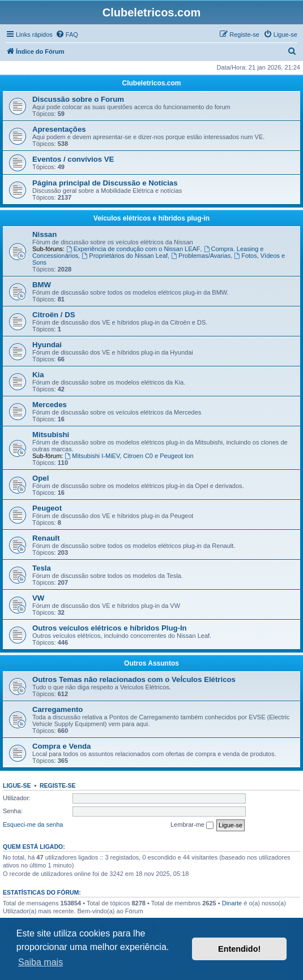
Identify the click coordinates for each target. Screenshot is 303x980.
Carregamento (57, 709)
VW (38, 598)
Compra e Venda (61, 746)
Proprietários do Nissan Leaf (125, 256)
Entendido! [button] (239, 949)
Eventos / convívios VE (73, 159)
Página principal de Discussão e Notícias (105, 183)
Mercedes (50, 405)
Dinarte (232, 903)
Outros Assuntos (151, 663)
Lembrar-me (192, 825)
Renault (46, 538)
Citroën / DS (54, 315)
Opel (40, 478)
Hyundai (47, 345)
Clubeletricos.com (151, 83)
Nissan (44, 234)
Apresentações (59, 129)
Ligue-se (17, 785)
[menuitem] (67, 34)
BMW (42, 285)
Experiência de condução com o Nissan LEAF (133, 249)
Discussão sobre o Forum (78, 99)
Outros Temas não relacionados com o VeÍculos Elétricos (134, 679)
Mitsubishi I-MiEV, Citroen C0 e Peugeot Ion (129, 456)
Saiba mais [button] (40, 962)
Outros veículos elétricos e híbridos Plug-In (110, 628)
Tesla (42, 568)
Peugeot (47, 508)
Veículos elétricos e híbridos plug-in (151, 218)
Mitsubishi (51, 435)
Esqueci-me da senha (33, 824)
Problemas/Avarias (201, 256)
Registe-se (58, 785)
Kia (38, 375)
